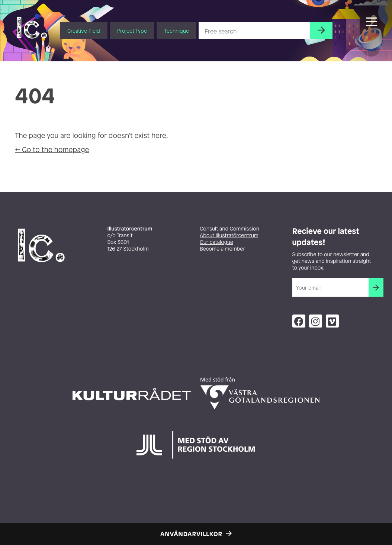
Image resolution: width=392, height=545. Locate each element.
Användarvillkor (191, 534)
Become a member (222, 249)
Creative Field (84, 31)
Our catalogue (216, 242)
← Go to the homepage (52, 149)
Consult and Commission (229, 229)
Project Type (132, 31)
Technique (176, 31)
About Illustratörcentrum (229, 236)
